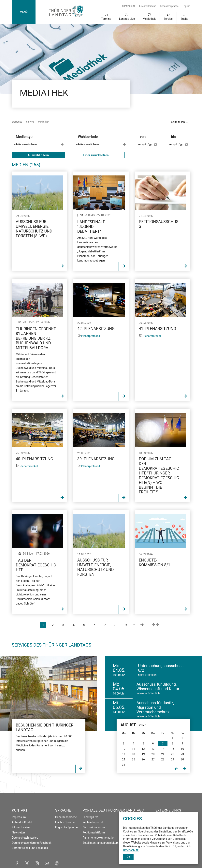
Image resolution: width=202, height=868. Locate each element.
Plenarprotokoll (91, 336)
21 (163, 754)
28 (163, 759)
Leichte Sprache (148, 6)
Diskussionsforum (94, 827)
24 (123, 759)
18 (134, 754)
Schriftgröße (129, 6)
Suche (185, 19)
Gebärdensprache (169, 6)
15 (173, 749)
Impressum (19, 817)
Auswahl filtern (38, 155)
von (149, 143)
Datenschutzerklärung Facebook (32, 843)
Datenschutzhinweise (25, 838)
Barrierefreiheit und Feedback (30, 848)
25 (134, 759)
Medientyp (41, 141)
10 (123, 749)
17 (123, 754)
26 (143, 759)
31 (123, 765)
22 (173, 754)
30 (182, 759)
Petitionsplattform (94, 832)
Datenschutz (131, 850)
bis (181, 143)
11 (134, 749)
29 (173, 759)
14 (163, 749)
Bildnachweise (21, 827)
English (186, 6)
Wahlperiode (103, 141)
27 (153, 759)
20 (153, 754)
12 (143, 749)
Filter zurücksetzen (96, 155)
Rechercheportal (93, 822)
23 (182, 754)
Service (168, 19)
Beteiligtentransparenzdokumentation (106, 843)
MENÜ (24, 12)
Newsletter (18, 832)
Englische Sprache (66, 827)
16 (182, 749)
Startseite (17, 122)
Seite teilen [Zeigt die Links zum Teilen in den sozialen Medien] (178, 122)
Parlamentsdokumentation (99, 838)
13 (153, 749)
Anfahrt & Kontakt (23, 822)
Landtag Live (127, 19)
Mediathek (149, 19)
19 (143, 754)
